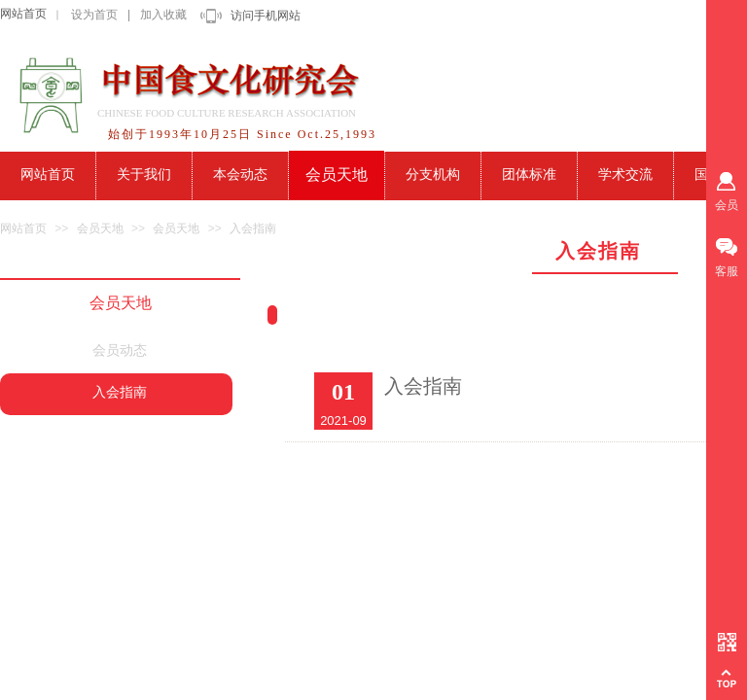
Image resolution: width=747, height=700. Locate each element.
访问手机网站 (266, 16)
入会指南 (253, 228)
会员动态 (120, 350)
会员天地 (100, 228)
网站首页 (23, 14)
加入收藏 (163, 15)
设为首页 (94, 15)
